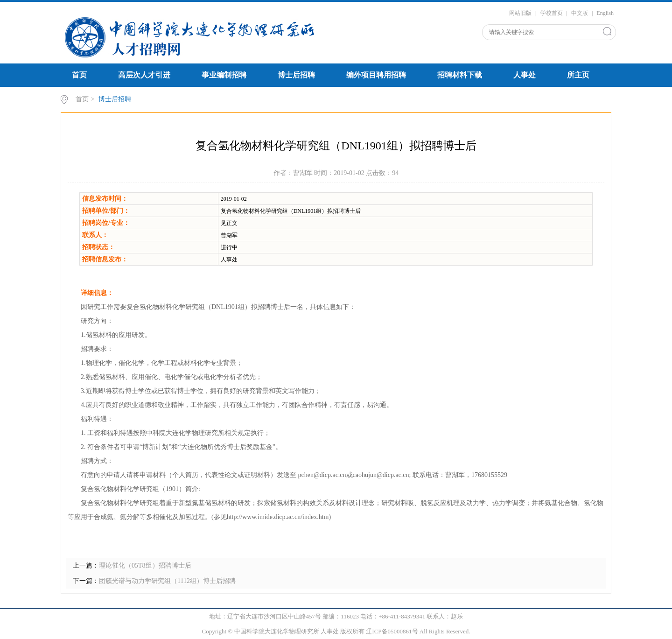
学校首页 (552, 13)
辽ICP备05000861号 (392, 631)
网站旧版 (520, 13)
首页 (79, 75)
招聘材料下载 (460, 75)
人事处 (525, 75)
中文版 (580, 13)
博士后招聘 (296, 75)
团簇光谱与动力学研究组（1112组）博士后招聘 (167, 581)
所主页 (578, 75)
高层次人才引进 (144, 75)
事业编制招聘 (224, 75)
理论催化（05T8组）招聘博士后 (145, 565)
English (605, 13)
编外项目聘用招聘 (376, 75)
